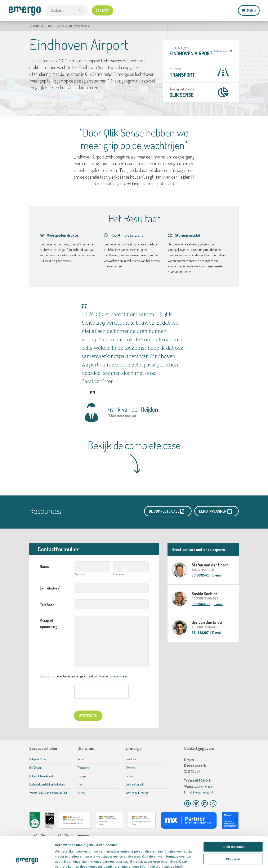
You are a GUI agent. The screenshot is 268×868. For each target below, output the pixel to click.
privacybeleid (120, 676)
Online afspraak (135, 784)
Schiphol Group (38, 759)
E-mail (218, 575)
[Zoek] (81, 10)
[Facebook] (187, 803)
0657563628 (201, 604)
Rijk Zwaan (35, 768)
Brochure (131, 759)
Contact (130, 776)
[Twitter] (196, 803)
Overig (81, 793)
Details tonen (226, 860)
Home (50, 26)
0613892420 (201, 575)
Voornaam (79, 574)
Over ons (131, 768)
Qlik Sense (182, 95)
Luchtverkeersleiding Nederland (47, 784)
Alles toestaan (233, 818)
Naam (45, 566)
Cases (60, 26)
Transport (182, 75)
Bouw (81, 759)
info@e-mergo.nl (203, 792)
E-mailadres (50, 588)
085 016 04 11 (203, 781)
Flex (80, 784)
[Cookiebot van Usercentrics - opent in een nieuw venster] (27, 860)
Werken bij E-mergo (137, 793)
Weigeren (233, 830)
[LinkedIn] (205, 803)
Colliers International (41, 776)
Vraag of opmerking (49, 623)
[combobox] (67, 10)
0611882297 (200, 633)
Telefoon (48, 604)
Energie (82, 776)
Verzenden (88, 716)
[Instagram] (213, 803)
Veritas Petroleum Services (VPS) (48, 793)
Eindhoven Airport (191, 53)
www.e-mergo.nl (204, 786)
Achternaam (119, 574)
